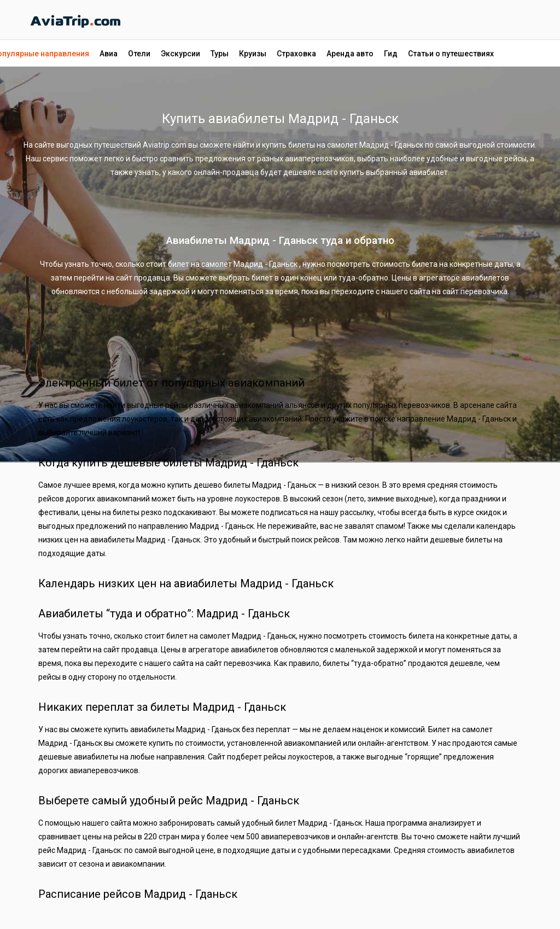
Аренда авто (350, 54)
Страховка (296, 54)
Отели (139, 54)
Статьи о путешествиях (451, 54)
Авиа (109, 54)
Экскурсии (180, 54)
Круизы (253, 54)
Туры (220, 54)
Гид (391, 54)
